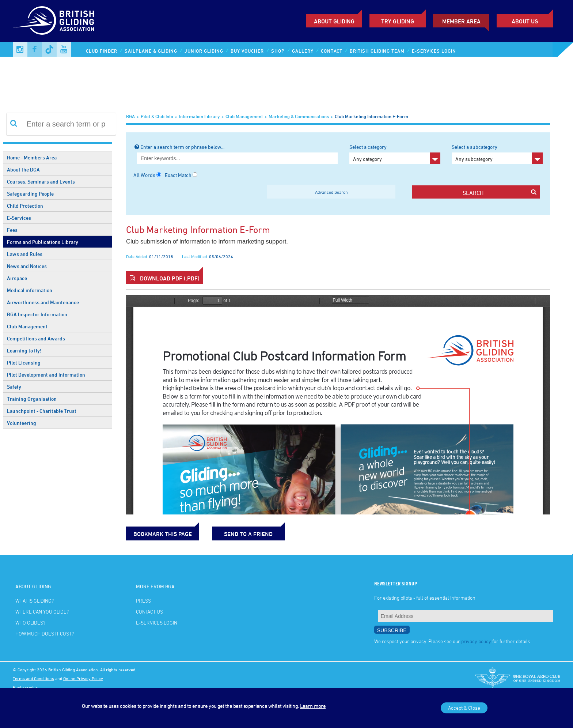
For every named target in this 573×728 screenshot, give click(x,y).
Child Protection (25, 206)
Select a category (395, 154)
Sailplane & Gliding (151, 51)
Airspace (17, 278)
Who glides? (30, 623)
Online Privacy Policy (83, 678)
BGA (130, 116)
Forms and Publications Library (43, 242)
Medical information (30, 290)
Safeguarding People (30, 194)
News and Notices (27, 266)
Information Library (199, 116)
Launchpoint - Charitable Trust (42, 411)
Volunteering (22, 423)
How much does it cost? (45, 633)
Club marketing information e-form (371, 116)
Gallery (303, 51)
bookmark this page (163, 534)
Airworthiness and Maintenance (43, 302)
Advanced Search (331, 192)
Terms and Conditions (33, 678)
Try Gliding (398, 21)
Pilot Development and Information (46, 375)
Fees (12, 230)
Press (143, 601)
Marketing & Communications (299, 116)
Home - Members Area (32, 157)
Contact (332, 51)
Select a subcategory (497, 154)
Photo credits (25, 687)
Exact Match (178, 175)
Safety (14, 387)
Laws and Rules (25, 254)
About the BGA (23, 169)
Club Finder (102, 51)
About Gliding (334, 21)
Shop (278, 51)
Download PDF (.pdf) (165, 278)
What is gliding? (35, 601)
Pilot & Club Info (157, 116)
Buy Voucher (247, 51)
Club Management (27, 326)
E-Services (19, 218)
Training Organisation (32, 399)
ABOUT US (525, 21)
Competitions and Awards (36, 338)
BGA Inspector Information (37, 314)
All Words (144, 175)
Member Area (461, 21)
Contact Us (149, 612)
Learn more (313, 706)
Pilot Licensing (24, 363)
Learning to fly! (24, 350)
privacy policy (476, 641)
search (499, 193)
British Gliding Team (377, 51)
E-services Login (434, 51)
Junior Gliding (204, 51)
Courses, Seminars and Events (41, 182)
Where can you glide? (42, 612)
